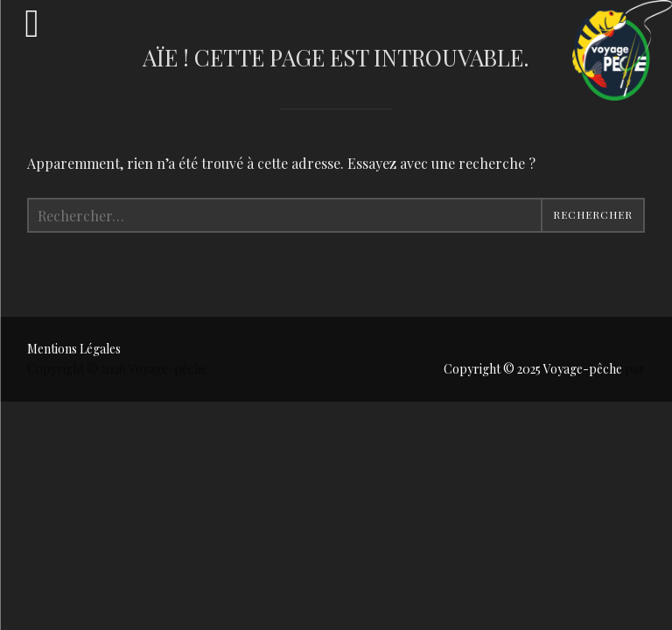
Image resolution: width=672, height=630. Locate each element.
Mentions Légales (74, 349)
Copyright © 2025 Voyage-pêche (534, 369)
